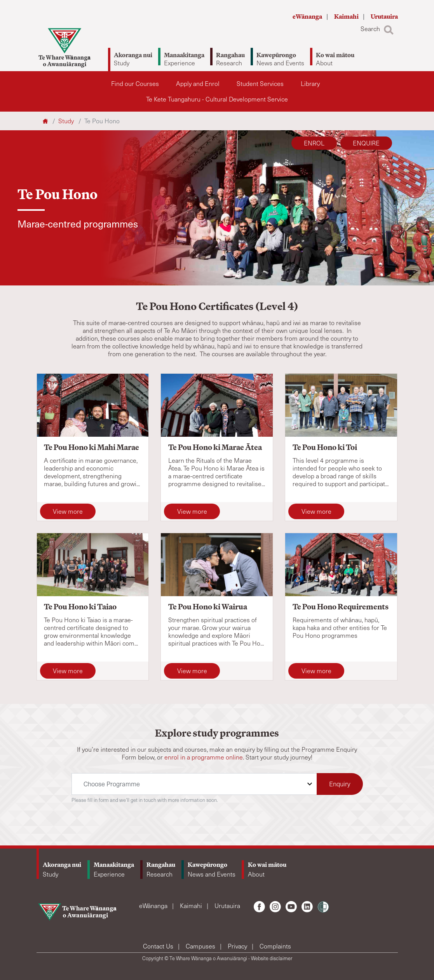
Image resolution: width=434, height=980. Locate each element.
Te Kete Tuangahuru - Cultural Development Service (217, 99)
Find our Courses (135, 83)
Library (310, 83)
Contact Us (159, 946)
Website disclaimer (272, 958)
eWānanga (308, 17)
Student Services (260, 83)
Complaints (275, 946)
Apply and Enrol (198, 83)
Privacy (238, 946)
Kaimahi (347, 17)
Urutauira (384, 17)
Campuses (201, 946)
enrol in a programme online (204, 757)
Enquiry (340, 784)
